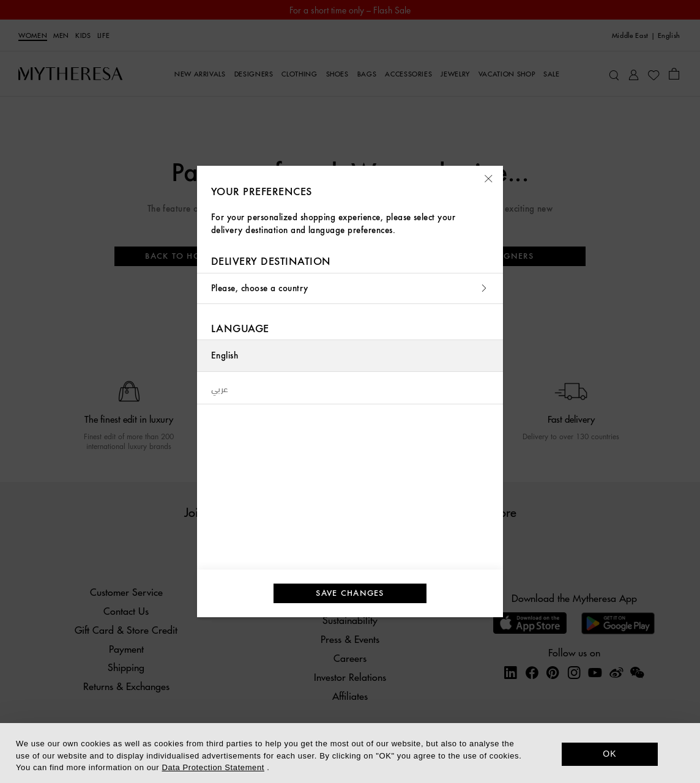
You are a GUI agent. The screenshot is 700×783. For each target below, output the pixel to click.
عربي (220, 388)
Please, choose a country (350, 288)
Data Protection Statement (213, 767)
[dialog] (350, 753)
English (225, 356)
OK (610, 754)
